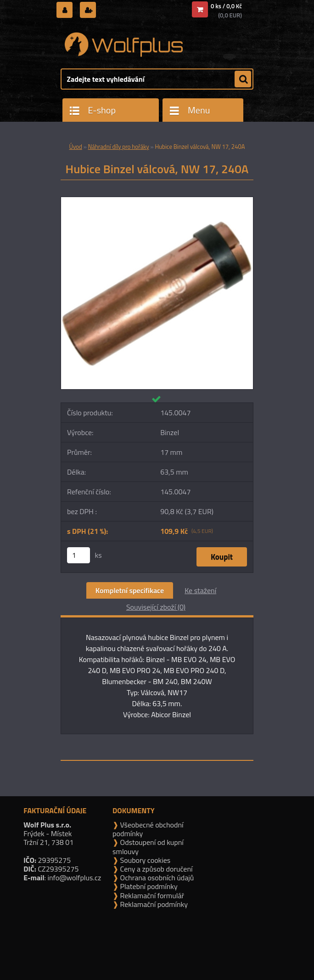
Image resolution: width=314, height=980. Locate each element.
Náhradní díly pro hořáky (119, 147)
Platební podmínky (148, 886)
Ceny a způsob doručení (155, 869)
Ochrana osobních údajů (156, 878)
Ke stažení (200, 590)
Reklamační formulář (151, 895)
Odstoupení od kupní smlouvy (148, 847)
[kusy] (78, 555)
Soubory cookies (144, 860)
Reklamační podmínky (153, 904)
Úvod (76, 147)
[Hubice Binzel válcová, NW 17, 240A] (157, 201)
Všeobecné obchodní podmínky (148, 829)
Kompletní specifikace (130, 590)
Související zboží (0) (156, 607)
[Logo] (124, 45)
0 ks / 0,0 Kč (226, 6)
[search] (243, 79)
